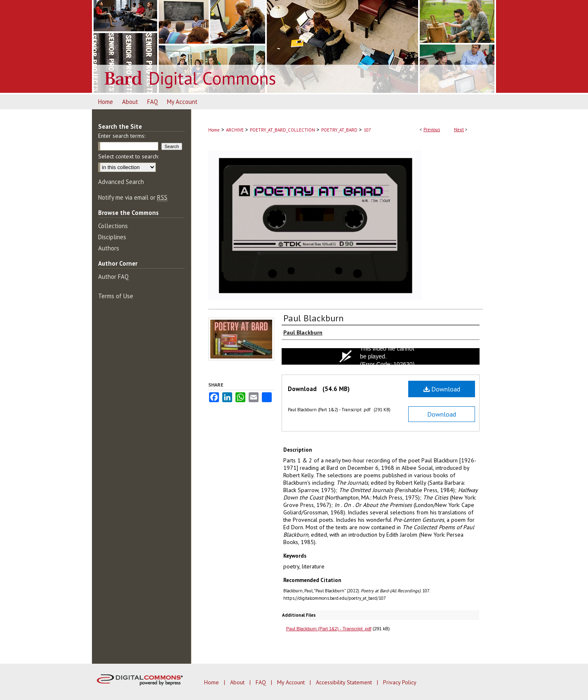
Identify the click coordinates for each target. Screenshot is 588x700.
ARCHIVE (235, 130)
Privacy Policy (400, 682)
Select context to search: (128, 156)
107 (367, 130)
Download (442, 389)
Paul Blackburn (313, 318)
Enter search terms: (122, 136)
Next (459, 130)
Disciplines (112, 237)
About (238, 682)
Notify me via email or (133, 197)
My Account (292, 682)
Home (214, 130)
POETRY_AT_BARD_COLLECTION (282, 130)
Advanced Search (121, 182)
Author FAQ (113, 277)
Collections (113, 226)
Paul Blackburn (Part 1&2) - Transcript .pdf (329, 629)
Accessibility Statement (345, 682)
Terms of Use (116, 296)
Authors (109, 248)
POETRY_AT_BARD (339, 130)
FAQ (262, 682)
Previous (432, 130)
